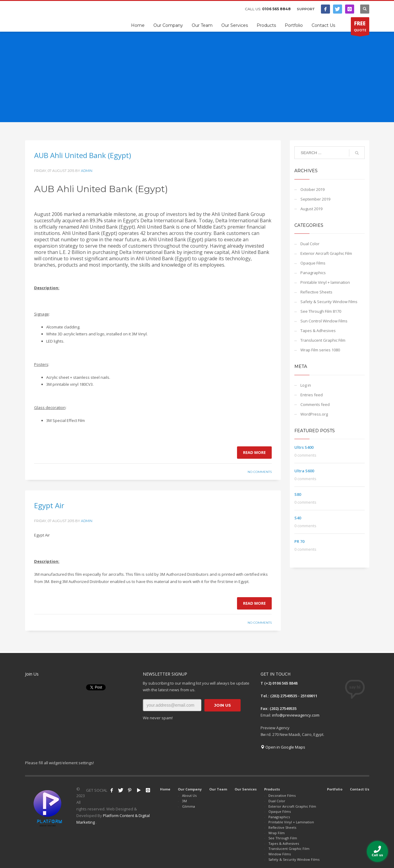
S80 (298, 494)
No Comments (260, 472)
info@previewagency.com (296, 715)
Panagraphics (313, 273)
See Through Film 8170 (321, 311)
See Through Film (283, 838)
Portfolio (335, 789)
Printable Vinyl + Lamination (291, 822)
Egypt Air (49, 505)
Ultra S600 (304, 471)
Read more (254, 452)
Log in (306, 385)
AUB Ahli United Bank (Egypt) (83, 155)
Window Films (280, 854)
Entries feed (312, 395)
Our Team (218, 789)
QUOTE (360, 27)
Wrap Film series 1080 (320, 350)
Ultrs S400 (304, 447)
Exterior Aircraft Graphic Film (326, 253)
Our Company (190, 789)
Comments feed (315, 404)
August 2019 (311, 209)
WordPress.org (314, 414)
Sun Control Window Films (324, 321)
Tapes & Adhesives (318, 331)
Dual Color (310, 244)
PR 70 (299, 541)
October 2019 (312, 189)
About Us (189, 795)
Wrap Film (277, 833)
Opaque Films (313, 263)
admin (87, 171)
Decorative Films (282, 795)
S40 (298, 518)
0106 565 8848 (276, 9)
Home (165, 789)
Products (272, 789)
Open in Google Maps (283, 747)
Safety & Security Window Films (329, 302)
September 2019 (315, 199)
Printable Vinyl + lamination (325, 282)
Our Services (246, 789)
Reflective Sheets (316, 292)
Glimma (189, 806)
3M (184, 801)
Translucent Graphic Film (323, 340)
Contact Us (360, 789)
